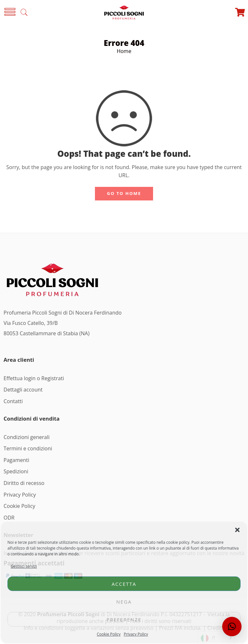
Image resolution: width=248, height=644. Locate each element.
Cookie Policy (109, 634)
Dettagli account (23, 390)
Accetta (124, 584)
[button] (237, 530)
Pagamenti (16, 460)
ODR (9, 518)
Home (124, 51)
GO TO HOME (124, 193)
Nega (124, 602)
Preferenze (124, 619)
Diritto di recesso (24, 483)
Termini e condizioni (28, 448)
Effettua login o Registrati (34, 378)
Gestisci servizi (24, 566)
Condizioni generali (27, 437)
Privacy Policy (136, 634)
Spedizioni (16, 471)
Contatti (13, 401)
